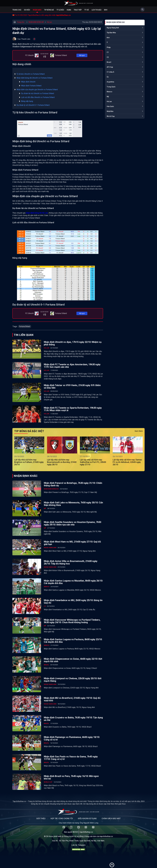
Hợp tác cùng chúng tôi (62, 819)
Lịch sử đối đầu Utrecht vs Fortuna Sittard (38, 97)
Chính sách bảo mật (111, 819)
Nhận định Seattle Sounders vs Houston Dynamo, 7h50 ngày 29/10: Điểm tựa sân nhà (72, 523)
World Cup (111, 116)
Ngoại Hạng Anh (113, 28)
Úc (108, 77)
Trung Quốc (111, 87)
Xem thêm (139, 431)
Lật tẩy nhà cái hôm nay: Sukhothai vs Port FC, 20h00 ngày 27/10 (93, 462)
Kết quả (82, 55)
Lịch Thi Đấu (96, 10)
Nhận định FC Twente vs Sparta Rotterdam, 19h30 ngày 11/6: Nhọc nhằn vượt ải (73, 409)
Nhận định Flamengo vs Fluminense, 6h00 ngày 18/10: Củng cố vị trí (72, 738)
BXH (106, 10)
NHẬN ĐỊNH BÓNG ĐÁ (36, 22)
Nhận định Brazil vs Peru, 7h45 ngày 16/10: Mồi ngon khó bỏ (71, 777)
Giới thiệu (41, 819)
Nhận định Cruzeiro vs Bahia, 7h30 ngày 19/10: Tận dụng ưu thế (73, 719)
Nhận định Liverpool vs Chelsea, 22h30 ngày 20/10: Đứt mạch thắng (73, 680)
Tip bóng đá (49, 10)
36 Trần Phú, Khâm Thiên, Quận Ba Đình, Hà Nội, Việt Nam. (82, 841)
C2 (108, 57)
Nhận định (37, 10)
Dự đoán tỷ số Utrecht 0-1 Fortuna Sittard (33, 105)
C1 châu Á (110, 72)
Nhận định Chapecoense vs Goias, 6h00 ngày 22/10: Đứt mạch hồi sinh (73, 660)
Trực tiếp (78, 10)
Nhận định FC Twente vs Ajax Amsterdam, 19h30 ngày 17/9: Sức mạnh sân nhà (72, 366)
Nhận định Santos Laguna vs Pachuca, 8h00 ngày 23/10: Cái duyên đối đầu (73, 641)
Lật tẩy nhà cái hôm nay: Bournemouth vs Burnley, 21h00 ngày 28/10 (62, 462)
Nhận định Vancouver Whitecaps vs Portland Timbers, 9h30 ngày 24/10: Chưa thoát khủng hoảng (72, 621)
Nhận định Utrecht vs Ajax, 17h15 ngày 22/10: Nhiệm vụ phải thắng (73, 343)
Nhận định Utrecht (28, 82)
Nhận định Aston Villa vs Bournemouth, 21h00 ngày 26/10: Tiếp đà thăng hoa (71, 562)
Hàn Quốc (110, 106)
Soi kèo (27, 10)
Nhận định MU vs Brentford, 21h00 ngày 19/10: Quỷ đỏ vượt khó (72, 699)
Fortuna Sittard (25, 326)
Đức (108, 38)
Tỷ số (87, 10)
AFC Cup (110, 67)
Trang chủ (17, 10)
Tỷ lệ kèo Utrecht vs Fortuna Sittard (31, 74)
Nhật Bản (110, 111)
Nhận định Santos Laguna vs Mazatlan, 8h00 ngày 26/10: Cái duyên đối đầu (73, 582)
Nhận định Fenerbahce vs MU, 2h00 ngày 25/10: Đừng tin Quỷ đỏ (73, 602)
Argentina (110, 82)
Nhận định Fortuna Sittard (31, 86)
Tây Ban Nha (111, 33)
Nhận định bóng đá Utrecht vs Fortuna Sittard (34, 78)
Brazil (109, 62)
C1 (108, 52)
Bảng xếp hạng (27, 101)
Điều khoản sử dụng (87, 819)
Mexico (109, 92)
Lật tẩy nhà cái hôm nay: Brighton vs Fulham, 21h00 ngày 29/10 (29, 462)
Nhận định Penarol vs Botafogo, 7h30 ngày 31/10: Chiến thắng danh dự (73, 484)
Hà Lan (49, 22)
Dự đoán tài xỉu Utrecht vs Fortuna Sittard (38, 93)
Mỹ (108, 97)
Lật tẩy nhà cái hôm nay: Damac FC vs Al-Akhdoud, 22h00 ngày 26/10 (127, 462)
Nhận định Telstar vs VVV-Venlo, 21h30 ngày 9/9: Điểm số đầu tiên (72, 387)
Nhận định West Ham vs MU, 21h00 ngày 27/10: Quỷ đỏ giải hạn (72, 543)
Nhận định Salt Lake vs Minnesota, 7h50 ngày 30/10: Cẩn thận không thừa (73, 504)
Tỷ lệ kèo (60, 10)
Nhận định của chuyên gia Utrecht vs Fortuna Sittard (37, 90)
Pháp (109, 47)
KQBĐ (69, 10)
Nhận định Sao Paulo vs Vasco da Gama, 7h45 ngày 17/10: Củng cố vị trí (71, 758)
